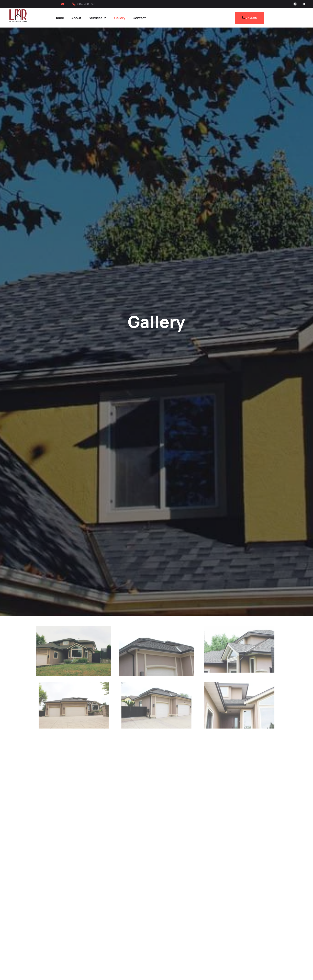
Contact (139, 18)
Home (59, 18)
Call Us (249, 18)
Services (98, 18)
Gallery (120, 18)
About (76, 18)
